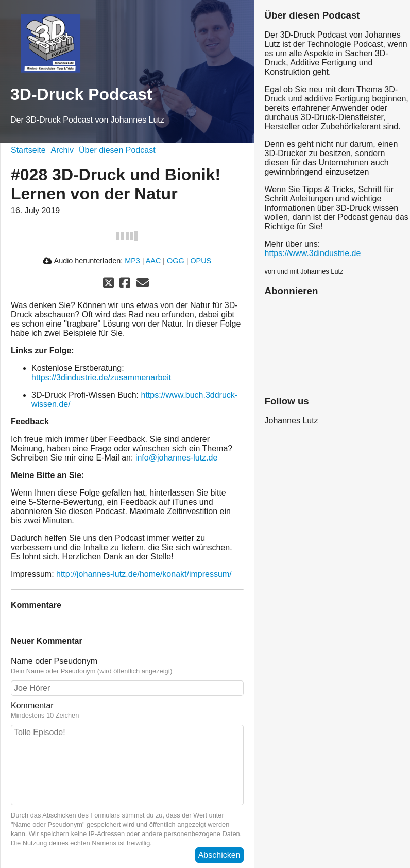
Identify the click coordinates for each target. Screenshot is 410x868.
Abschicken (219, 855)
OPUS (201, 261)
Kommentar (127, 710)
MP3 (132, 261)
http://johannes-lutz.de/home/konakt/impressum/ (144, 574)
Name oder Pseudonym (127, 666)
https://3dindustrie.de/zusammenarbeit (101, 377)
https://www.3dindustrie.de (313, 253)
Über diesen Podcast (117, 150)
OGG (176, 261)
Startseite (28, 150)
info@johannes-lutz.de (176, 458)
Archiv (62, 150)
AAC (153, 261)
